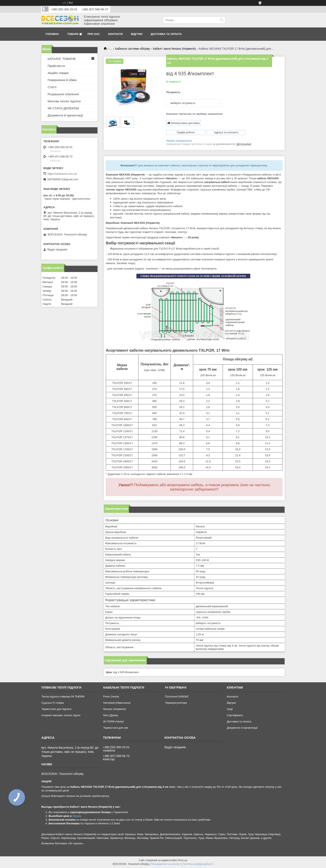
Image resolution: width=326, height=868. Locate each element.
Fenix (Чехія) (111, 697)
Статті (52, 87)
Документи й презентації (65, 115)
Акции (77, 816)
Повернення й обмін (62, 80)
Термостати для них (116, 728)
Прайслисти (56, 66)
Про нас (94, 34)
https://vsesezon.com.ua (62, 174)
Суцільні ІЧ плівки (53, 703)
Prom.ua (182, 860)
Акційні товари (58, 73)
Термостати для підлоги (56, 709)
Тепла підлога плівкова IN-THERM (63, 697)
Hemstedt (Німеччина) (117, 703)
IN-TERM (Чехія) (113, 721)
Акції (230, 709)
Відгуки (137, 34)
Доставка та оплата (166, 34)
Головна (52, 34)
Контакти (115, 34)
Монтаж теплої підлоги (64, 101)
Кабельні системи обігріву (133, 49)
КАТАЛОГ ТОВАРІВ (62, 59)
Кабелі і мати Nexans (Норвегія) (174, 49)
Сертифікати (235, 715)
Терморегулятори (176, 703)
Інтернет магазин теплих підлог (61, 715)
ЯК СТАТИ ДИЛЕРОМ (63, 108)
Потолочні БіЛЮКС (177, 697)
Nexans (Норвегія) (114, 709)
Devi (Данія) (111, 715)
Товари (73, 34)
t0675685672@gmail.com (63, 179)
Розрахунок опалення (63, 94)
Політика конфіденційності (198, 864)
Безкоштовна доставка (185, 123)
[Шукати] (222, 20)
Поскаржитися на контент (166, 864)
